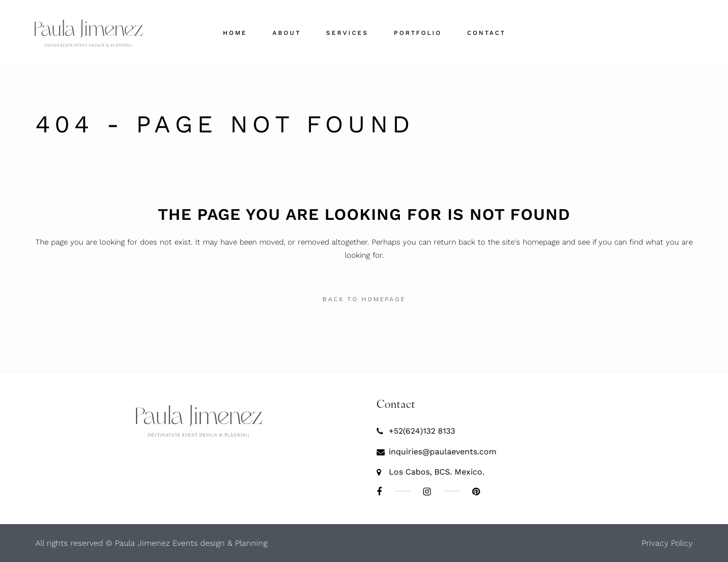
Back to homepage (364, 299)
